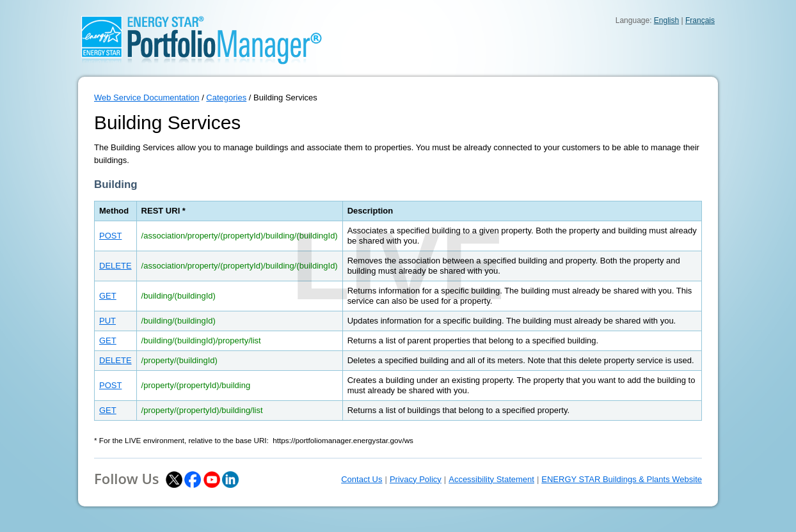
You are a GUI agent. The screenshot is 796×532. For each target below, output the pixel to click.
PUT (107, 321)
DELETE (115, 266)
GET (108, 296)
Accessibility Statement (491, 479)
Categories (226, 98)
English (666, 20)
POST (110, 236)
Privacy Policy (416, 479)
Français (700, 20)
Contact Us (362, 479)
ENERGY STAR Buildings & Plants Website (622, 479)
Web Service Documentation (147, 98)
